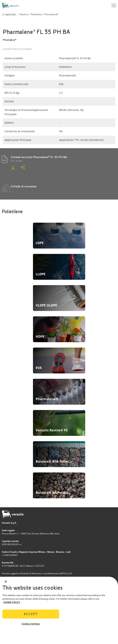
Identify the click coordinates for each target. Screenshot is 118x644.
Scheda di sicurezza (24, 186)
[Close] (6, 582)
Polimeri (24, 15)
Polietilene (36, 15)
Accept (31, 614)
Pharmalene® (51, 15)
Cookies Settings (31, 624)
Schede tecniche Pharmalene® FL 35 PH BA (39, 157)
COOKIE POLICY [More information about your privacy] (12, 602)
